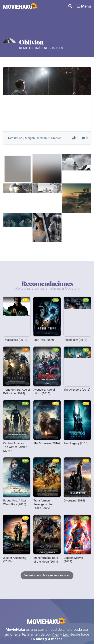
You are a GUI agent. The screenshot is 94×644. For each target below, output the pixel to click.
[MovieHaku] (21, 6)
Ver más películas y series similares (47, 575)
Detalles (26, 48)
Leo (66, 634)
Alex (56, 634)
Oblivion (31, 42)
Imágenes (42, 48)
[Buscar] (70, 6)
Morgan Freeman (36, 138)
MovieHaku (47, 621)
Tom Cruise (15, 138)
